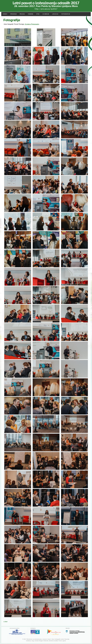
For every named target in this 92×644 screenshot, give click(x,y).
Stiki (38, 14)
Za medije (46, 14)
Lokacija (55, 14)
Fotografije (66, 14)
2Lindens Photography (32, 24)
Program (13, 14)
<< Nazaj (5, 621)
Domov (5, 14)
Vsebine (31, 14)
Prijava (22, 14)
